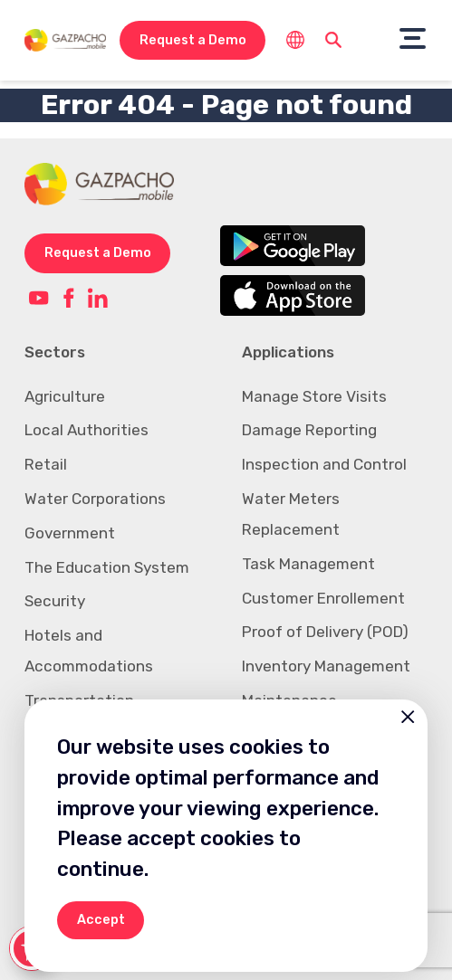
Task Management (308, 564)
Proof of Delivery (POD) (325, 632)
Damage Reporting (309, 430)
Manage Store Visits (314, 396)
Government (70, 533)
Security (55, 601)
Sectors (55, 352)
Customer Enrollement (323, 598)
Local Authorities (87, 430)
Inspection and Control (324, 464)
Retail (46, 464)
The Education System (107, 567)
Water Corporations (95, 499)
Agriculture (65, 396)
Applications (288, 352)
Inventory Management (326, 666)
